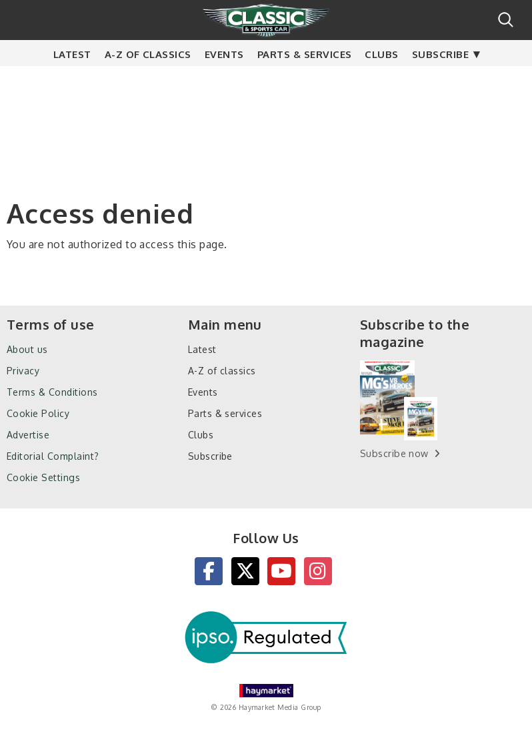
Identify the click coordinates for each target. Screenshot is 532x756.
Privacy (23, 371)
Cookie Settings (43, 477)
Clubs (381, 80)
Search (506, 20)
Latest (72, 80)
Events (224, 80)
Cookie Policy (38, 413)
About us (27, 349)
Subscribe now (394, 453)
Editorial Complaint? (53, 456)
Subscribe (440, 80)
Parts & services (305, 80)
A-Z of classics (148, 80)
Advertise (28, 435)
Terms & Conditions (52, 392)
